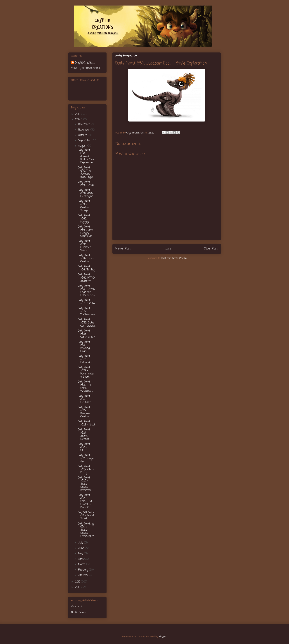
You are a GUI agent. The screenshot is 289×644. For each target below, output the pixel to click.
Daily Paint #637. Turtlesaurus (86, 312)
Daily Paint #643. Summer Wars (84, 246)
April (81, 559)
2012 (78, 587)
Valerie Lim (78, 607)
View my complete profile (86, 68)
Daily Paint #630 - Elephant (84, 399)
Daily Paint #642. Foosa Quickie (86, 259)
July (81, 543)
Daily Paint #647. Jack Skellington (85, 193)
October (83, 135)
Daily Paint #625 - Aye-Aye (86, 459)
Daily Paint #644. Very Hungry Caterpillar (85, 232)
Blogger (163, 637)
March (82, 564)
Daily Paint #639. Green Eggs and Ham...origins (86, 291)
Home (167, 249)
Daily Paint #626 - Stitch (84, 447)
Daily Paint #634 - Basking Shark (84, 347)
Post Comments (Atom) (174, 258)
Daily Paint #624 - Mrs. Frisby (86, 470)
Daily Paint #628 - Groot (86, 423)
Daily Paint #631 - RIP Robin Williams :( (85, 387)
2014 (78, 120)
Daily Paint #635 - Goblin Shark (86, 334)
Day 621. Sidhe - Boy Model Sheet (86, 516)
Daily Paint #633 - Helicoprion (85, 359)
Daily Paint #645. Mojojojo (84, 219)
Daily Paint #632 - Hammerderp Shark (86, 372)
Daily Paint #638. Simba (86, 302)
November (84, 130)
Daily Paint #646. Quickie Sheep (84, 206)
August (83, 146)
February (84, 570)
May (81, 554)
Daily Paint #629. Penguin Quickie (84, 412)
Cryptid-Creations (85, 63)
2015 (78, 114)
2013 (78, 582)
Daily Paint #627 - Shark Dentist (84, 434)
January (83, 575)
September (85, 141)
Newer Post (123, 249)
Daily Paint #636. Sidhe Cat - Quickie (86, 323)
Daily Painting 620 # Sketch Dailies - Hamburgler (86, 530)
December (84, 124)
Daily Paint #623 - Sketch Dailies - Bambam (84, 484)
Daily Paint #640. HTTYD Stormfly (86, 278)
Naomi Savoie (79, 612)
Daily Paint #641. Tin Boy (86, 268)
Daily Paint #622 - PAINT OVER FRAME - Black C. (86, 501)
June (82, 548)
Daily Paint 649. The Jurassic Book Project (86, 172)
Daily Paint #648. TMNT (86, 184)
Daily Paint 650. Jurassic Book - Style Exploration (86, 156)
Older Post (211, 249)
